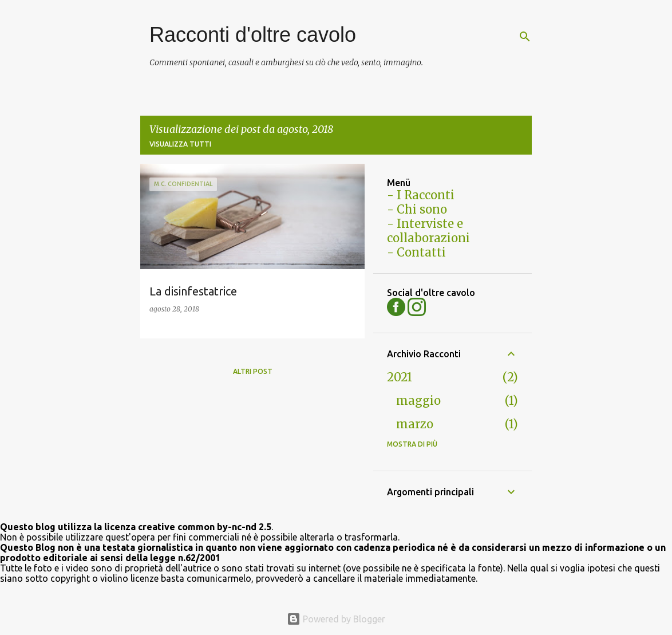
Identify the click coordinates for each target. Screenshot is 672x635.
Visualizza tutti (180, 144)
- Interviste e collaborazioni (428, 231)
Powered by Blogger (336, 619)
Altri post (253, 371)
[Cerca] (525, 37)
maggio (418, 401)
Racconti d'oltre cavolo (253, 35)
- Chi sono (417, 209)
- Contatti (416, 252)
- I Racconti (421, 195)
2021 (400, 377)
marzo (415, 424)
